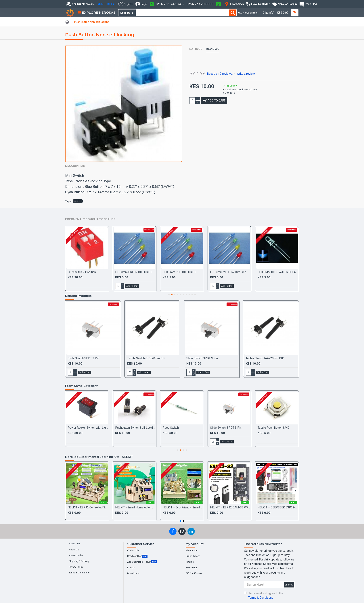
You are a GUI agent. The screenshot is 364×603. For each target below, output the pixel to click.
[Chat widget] (182, 301)
